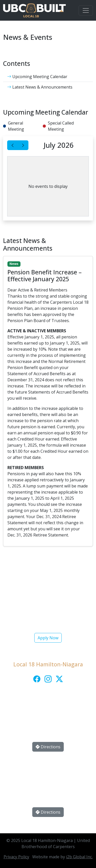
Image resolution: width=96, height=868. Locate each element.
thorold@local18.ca (54, 784)
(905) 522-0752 (55, 708)
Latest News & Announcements (40, 87)
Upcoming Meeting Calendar (37, 77)
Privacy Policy (16, 857)
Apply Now (48, 638)
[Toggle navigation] (86, 10)
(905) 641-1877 (55, 774)
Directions (48, 747)
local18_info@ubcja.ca (54, 718)
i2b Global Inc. (79, 857)
